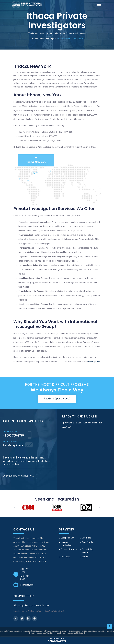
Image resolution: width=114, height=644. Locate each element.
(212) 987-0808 (25, 578)
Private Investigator (48, 39)
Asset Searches (88, 542)
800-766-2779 (57, 640)
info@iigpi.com (94, 362)
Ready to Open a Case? (57, 399)
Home (34, 39)
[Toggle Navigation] (99, 4)
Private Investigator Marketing (19, 631)
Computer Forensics (69, 549)
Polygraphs (65, 557)
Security (85, 557)
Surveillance (86, 538)
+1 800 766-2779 (13, 434)
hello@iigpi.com (13, 444)
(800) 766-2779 (25, 571)
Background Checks (69, 538)
